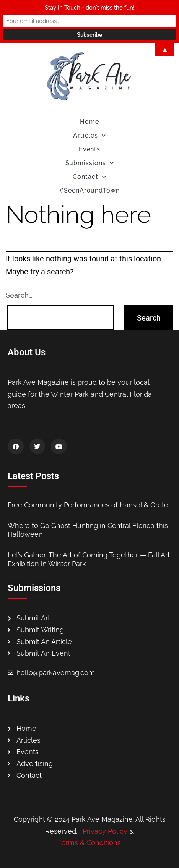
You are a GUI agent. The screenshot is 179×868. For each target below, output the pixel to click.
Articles (89, 135)
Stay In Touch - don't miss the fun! (90, 8)
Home (89, 122)
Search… (19, 295)
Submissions (90, 163)
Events (89, 149)
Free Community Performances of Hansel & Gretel (89, 505)
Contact (89, 177)
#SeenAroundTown (89, 190)
